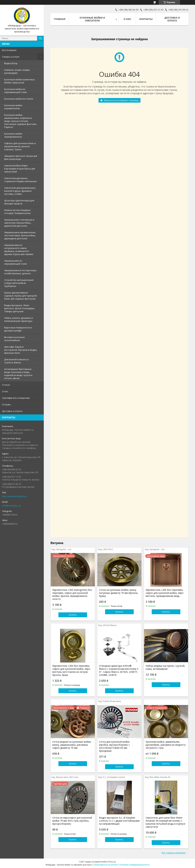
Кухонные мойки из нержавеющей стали (15, 91)
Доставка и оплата (12, 411)
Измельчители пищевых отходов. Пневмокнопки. (18, 212)
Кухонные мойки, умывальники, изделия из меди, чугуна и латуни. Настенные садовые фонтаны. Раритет (21, 121)
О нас (5, 391)
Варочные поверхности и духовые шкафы (18, 329)
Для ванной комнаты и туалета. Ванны (16, 361)
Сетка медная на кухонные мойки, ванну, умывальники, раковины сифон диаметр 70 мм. (72, 745)
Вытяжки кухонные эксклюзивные (14, 339)
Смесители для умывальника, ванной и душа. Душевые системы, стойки (20, 191)
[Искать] (40, 38)
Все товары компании (174, 853)
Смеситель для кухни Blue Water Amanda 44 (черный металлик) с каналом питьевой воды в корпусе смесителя (166, 822)
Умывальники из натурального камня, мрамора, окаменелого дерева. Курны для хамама (19, 250)
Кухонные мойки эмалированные (13, 135)
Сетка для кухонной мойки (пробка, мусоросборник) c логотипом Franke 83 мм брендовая (114, 746)
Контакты (146, 19)
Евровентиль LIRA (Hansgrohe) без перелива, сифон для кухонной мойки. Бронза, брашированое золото (72, 594)
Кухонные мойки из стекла (19, 99)
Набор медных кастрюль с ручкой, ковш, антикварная (165, 667)
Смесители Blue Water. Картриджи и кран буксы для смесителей (20, 169)
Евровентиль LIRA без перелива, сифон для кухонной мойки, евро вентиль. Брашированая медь (165, 593)
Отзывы (6, 404)
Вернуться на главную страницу (121, 100)
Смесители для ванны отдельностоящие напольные (20, 180)
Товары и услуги (11, 57)
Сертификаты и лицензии (16, 398)
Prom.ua (112, 862)
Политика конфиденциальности (134, 865)
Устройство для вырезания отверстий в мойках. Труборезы (19, 283)
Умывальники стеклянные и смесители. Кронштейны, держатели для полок (19, 223)
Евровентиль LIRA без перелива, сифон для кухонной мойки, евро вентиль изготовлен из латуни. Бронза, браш (71, 670)
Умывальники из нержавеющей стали (15, 262)
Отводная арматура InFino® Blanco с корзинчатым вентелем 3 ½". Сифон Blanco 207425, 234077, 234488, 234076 (119, 670)
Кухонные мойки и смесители (92, 19)
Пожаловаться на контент (106, 865)
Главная (60, 19)
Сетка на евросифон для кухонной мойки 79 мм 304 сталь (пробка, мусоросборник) (72, 821)
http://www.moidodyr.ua (14, 496)
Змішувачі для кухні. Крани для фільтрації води (21, 157)
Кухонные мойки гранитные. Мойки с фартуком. (20, 81)
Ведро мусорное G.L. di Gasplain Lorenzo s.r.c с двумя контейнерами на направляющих (119, 821)
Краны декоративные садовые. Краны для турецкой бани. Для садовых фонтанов (20, 296)
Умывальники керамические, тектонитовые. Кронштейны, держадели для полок (20, 235)
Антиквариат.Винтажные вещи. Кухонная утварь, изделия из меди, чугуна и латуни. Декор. (18, 374)
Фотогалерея (9, 50)
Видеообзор (11, 63)
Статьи (6, 385)
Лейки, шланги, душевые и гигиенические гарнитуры (19, 319)
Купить (73, 615)
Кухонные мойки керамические (13, 107)
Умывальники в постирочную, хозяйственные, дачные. (20, 272)
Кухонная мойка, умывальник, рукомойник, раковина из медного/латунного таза (166, 745)
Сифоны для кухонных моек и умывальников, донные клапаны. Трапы (20, 146)
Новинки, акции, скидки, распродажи (17, 71)
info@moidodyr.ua (12, 506)
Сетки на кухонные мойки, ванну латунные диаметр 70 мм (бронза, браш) (119, 593)
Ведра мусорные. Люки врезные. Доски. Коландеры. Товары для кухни (20, 308)
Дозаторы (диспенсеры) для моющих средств (19, 202)
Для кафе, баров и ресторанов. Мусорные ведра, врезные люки (21, 350)
